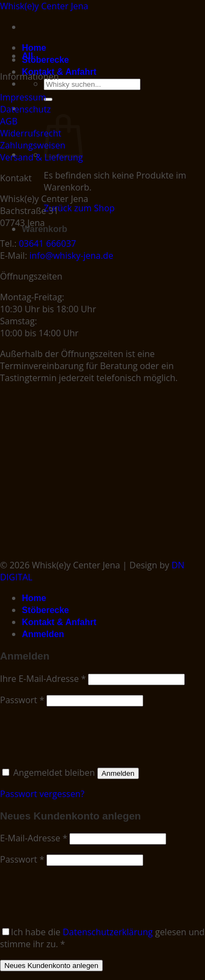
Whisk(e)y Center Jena (44, 6)
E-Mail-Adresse (34, 838)
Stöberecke (45, 60)
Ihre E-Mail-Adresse (43, 679)
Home (34, 48)
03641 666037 (47, 243)
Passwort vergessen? (42, 794)
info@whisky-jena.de (71, 256)
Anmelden (118, 773)
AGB (9, 121)
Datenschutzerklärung (108, 932)
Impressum (23, 97)
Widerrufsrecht (31, 133)
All (27, 56)
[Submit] (48, 99)
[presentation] (75, 734)
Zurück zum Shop (79, 208)
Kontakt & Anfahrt (59, 72)
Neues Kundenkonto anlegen (51, 966)
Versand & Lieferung (42, 157)
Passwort (22, 700)
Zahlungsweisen (33, 145)
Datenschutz (25, 109)
